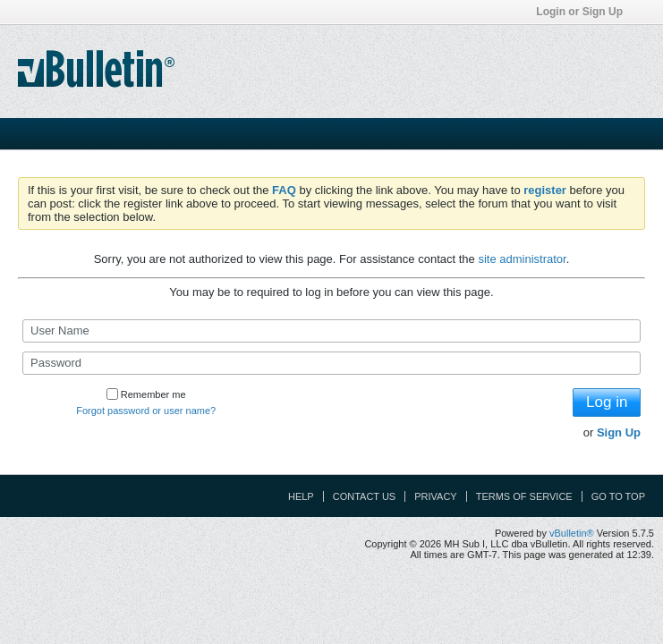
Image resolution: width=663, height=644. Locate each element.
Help (301, 496)
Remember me (146, 394)
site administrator (522, 259)
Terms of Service (524, 496)
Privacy (435, 496)
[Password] (331, 363)
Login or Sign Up (585, 12)
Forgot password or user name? (146, 411)
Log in (607, 402)
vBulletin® (572, 533)
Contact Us (365, 496)
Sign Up (619, 432)
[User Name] (331, 331)
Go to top (618, 496)
